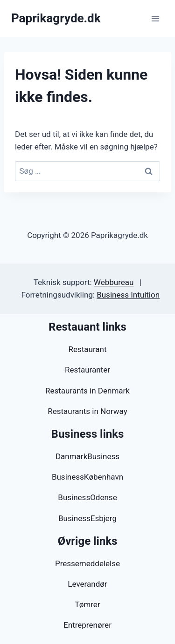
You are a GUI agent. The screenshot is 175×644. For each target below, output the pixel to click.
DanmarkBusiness (87, 456)
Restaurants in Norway (87, 411)
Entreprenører (87, 625)
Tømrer (87, 604)
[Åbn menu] (155, 18)
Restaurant (87, 349)
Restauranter (87, 370)
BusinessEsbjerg (87, 518)
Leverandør (87, 584)
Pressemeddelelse (87, 563)
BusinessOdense (87, 497)
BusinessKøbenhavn (87, 477)
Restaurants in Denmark (87, 391)
